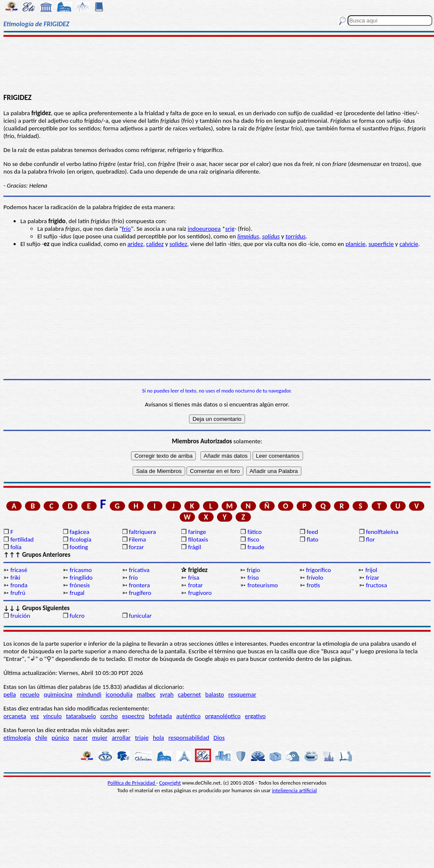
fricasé (19, 570)
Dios (219, 738)
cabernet (189, 694)
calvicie (409, 244)
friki (15, 578)
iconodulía (119, 694)
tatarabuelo (81, 716)
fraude (256, 547)
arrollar (121, 738)
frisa (194, 578)
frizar (372, 578)
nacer (81, 738)
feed (312, 532)
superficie (381, 244)
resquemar (242, 694)
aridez (135, 244)
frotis (313, 585)
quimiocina (58, 694)
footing (79, 547)
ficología (80, 539)
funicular (140, 616)
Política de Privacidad (132, 783)
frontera (139, 585)
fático (255, 532)
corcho (109, 716)
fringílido (81, 578)
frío (127, 229)
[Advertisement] (217, 64)
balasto (214, 694)
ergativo (255, 716)
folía (16, 547)
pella (10, 694)
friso (253, 578)
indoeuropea (204, 229)
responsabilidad (189, 738)
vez (35, 716)
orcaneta (15, 716)
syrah (167, 694)
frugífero (140, 593)
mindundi (89, 694)
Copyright (170, 783)
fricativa (139, 570)
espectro (133, 716)
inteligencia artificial (295, 790)
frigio (253, 570)
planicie (355, 244)
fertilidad (22, 539)
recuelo (30, 694)
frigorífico (319, 570)
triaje (142, 738)
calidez (155, 244)
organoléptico (223, 716)
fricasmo (81, 570)
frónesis (80, 585)
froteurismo (263, 585)
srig (230, 229)
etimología (17, 738)
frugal (77, 593)
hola (159, 738)
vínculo (53, 716)
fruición (20, 616)
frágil (195, 547)
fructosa (376, 585)
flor (370, 539)
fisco (253, 539)
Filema (137, 539)
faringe (197, 532)
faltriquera (142, 532)
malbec (146, 694)
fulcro (77, 616)
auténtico (189, 716)
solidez (178, 244)
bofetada (160, 716)
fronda (19, 585)
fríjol (371, 570)
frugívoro (200, 593)
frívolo (315, 578)
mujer (100, 738)
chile (41, 738)
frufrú (18, 593)
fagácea (79, 532)
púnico (60, 738)
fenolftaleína (382, 532)
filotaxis (198, 539)
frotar (196, 585)
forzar (136, 547)
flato (312, 539)
